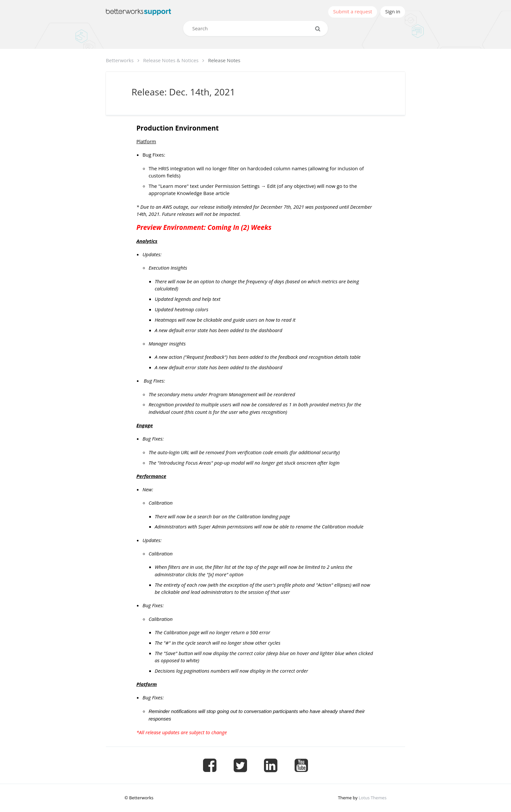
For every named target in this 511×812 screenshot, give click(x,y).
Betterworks (120, 60)
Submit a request (353, 11)
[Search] (255, 28)
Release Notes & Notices (171, 60)
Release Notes (224, 60)
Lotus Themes (372, 798)
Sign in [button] (393, 11)
